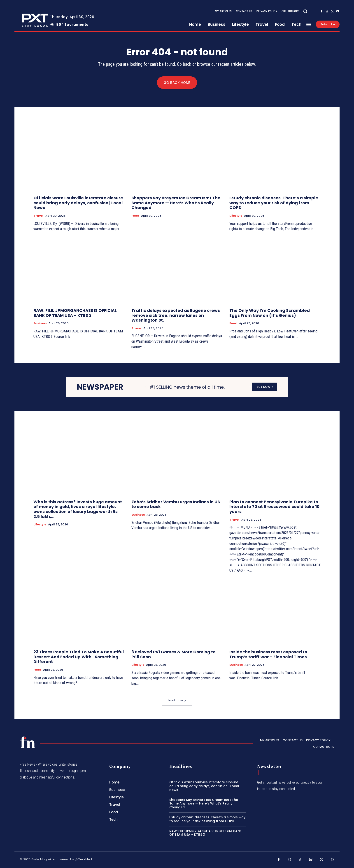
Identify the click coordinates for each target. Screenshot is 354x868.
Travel (38, 216)
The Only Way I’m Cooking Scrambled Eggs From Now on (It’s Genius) (270, 313)
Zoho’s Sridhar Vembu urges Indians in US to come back (176, 504)
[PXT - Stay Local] (28, 742)
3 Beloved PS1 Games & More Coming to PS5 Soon (174, 655)
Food (135, 216)
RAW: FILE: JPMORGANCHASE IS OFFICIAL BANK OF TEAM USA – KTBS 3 (75, 313)
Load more (177, 700)
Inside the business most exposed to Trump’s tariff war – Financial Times (268, 655)
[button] (305, 11)
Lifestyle (236, 216)
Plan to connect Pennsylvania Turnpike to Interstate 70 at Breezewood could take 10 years (274, 507)
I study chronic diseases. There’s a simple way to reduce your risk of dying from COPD (274, 203)
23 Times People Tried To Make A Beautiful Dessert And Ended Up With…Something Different (79, 657)
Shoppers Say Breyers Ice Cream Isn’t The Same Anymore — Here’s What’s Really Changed (176, 203)
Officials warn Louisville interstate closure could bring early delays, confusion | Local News (78, 203)
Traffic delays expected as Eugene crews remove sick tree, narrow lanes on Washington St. (176, 315)
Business (40, 324)
